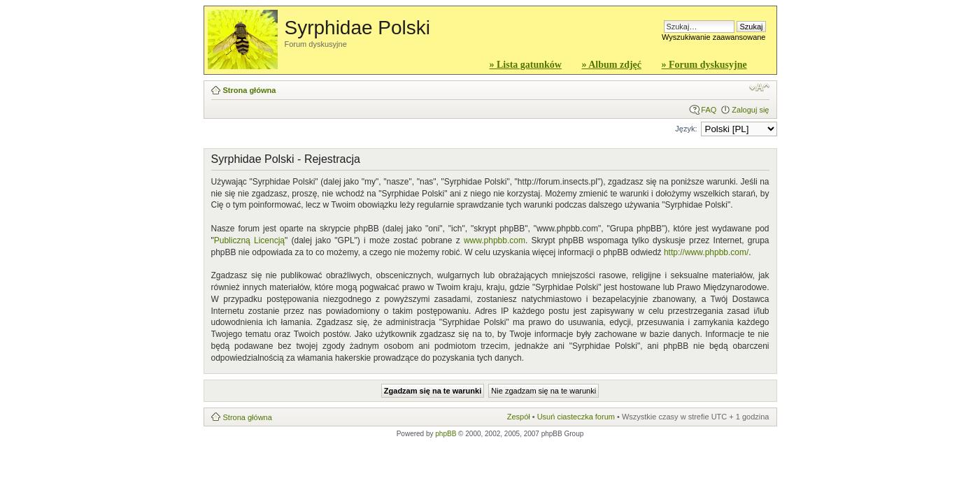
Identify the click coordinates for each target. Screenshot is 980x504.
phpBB (446, 434)
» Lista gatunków (526, 65)
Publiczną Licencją (249, 240)
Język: (686, 129)
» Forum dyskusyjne (704, 65)
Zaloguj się (750, 110)
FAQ (709, 110)
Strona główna (250, 90)
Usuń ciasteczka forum (576, 417)
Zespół (519, 417)
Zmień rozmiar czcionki (759, 87)
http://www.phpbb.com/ (706, 252)
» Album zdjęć (611, 65)
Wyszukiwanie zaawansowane (713, 37)
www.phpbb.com (495, 240)
